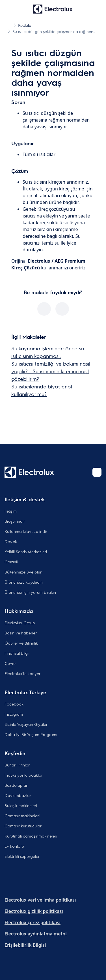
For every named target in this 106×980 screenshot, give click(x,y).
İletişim (11, 511)
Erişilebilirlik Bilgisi (25, 945)
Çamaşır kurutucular (23, 826)
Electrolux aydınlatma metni (36, 934)
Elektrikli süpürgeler (22, 856)
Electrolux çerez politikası (33, 922)
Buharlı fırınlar (17, 765)
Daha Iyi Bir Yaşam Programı (31, 734)
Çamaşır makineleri (22, 816)
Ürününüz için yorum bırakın (30, 592)
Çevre (10, 663)
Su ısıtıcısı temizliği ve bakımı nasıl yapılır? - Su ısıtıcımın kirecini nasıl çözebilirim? (51, 371)
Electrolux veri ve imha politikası (40, 900)
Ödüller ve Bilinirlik (21, 643)
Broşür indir (15, 521)
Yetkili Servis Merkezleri (26, 551)
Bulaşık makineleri (21, 805)
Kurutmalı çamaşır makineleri (31, 836)
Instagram (14, 714)
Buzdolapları (16, 785)
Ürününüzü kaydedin (24, 582)
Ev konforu (14, 846)
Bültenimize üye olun (23, 572)
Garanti (11, 562)
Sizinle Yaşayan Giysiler (26, 724)
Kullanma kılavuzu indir (26, 531)
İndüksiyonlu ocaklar (24, 775)
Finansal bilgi (17, 653)
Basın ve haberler (21, 633)
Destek (11, 541)
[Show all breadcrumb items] (9, 25)
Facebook (14, 704)
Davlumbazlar (18, 795)
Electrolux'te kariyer (22, 673)
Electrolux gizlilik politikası (34, 911)
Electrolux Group (20, 623)
